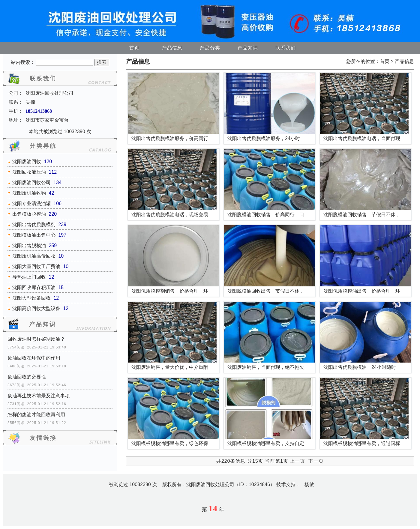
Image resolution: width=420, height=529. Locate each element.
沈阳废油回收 (27, 161)
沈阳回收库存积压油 (34, 287)
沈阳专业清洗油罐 (31, 203)
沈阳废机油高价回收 (34, 256)
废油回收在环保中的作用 (34, 358)
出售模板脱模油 (29, 214)
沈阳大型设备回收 (31, 298)
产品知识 (248, 48)
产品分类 (210, 48)
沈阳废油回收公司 (31, 182)
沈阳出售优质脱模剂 (34, 224)
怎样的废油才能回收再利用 (36, 415)
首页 (134, 48)
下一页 (316, 461)
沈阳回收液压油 (29, 172)
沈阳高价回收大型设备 (36, 308)
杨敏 (309, 484)
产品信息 (172, 48)
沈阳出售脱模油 (29, 245)
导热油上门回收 (29, 277)
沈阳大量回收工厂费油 (36, 266)
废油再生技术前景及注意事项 (39, 396)
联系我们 (286, 48)
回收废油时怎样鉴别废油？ (36, 339)
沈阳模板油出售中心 (34, 235)
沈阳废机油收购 (29, 193)
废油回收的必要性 (27, 377)
